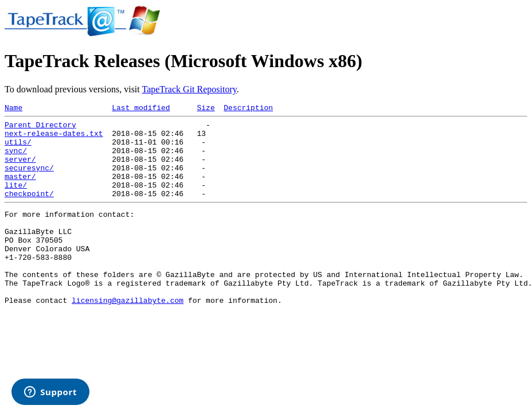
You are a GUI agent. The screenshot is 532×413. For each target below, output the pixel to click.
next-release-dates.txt (54, 138)
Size (206, 109)
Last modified (141, 109)
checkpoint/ (29, 211)
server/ (20, 169)
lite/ (16, 200)
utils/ (18, 149)
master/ (20, 190)
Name (13, 109)
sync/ (16, 159)
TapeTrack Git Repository (189, 89)
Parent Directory (40, 128)
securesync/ (29, 180)
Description (248, 109)
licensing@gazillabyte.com (128, 336)
